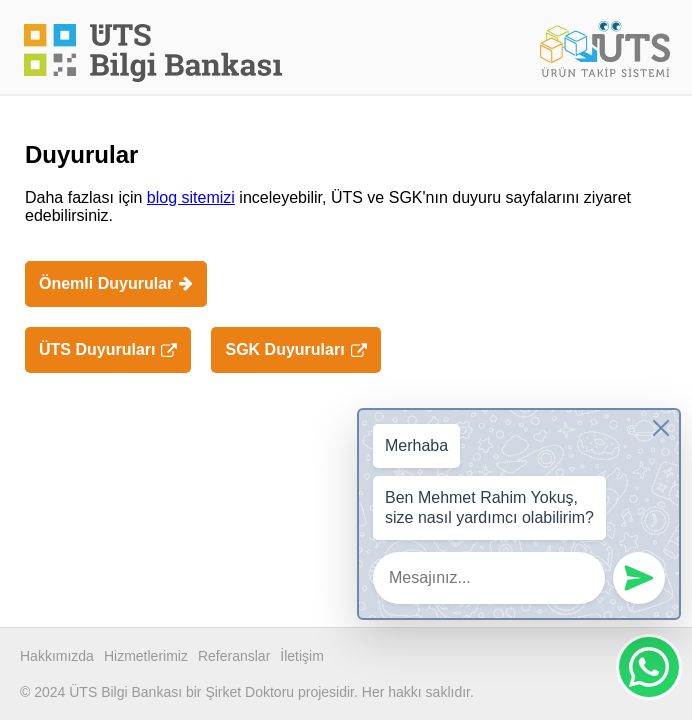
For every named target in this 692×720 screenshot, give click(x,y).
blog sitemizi (191, 197)
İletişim (302, 656)
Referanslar (234, 656)
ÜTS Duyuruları (108, 350)
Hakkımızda (57, 656)
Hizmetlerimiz (146, 656)
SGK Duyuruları (295, 350)
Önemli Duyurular (116, 283)
